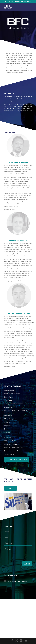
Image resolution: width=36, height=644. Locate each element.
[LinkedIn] (26, 641)
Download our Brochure (17, 459)
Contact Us (11, 488)
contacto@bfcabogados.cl (18, 581)
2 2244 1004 (12, 575)
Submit (27, 564)
